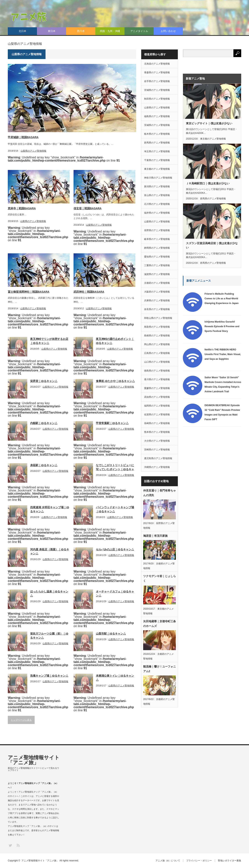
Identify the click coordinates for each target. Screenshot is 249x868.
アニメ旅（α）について (168, 861)
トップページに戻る (21, 720)
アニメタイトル (139, 31)
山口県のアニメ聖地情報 (157, 362)
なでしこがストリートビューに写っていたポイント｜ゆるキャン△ (115, 468)
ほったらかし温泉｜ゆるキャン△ (49, 594)
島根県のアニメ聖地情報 (157, 336)
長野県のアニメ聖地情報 (157, 230)
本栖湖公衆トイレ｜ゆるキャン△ (115, 678)
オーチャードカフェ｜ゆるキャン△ (115, 594)
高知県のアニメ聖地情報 (157, 397)
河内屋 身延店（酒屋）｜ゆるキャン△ (50, 551)
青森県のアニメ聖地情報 (157, 72)
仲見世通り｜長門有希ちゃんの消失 (160, 493)
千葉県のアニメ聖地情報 (157, 160)
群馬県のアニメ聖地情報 (157, 143)
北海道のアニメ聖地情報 (157, 64)
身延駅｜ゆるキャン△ (44, 465)
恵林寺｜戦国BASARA (22, 208)
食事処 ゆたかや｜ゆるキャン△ (115, 381)
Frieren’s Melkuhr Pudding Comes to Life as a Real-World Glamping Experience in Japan (222, 299)
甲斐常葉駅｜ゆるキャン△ (112, 423)
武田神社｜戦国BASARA (89, 292)
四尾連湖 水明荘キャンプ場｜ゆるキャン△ (50, 509)
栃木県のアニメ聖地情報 (157, 134)
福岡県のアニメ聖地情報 (157, 406)
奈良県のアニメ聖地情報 (157, 309)
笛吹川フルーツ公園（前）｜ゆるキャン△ (49, 636)
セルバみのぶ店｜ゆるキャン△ (115, 549)
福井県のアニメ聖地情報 (157, 213)
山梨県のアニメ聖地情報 (33, 151)
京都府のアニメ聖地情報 (157, 283)
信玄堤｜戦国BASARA (88, 208)
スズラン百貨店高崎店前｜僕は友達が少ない (212, 245)
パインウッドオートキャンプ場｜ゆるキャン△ (115, 509)
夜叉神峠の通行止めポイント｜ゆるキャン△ (115, 341)
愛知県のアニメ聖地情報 (157, 257)
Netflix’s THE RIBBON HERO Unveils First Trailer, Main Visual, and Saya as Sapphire (223, 354)
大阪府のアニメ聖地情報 (157, 292)
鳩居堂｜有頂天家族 (155, 536)
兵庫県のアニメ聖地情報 (157, 301)
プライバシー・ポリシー (199, 861)
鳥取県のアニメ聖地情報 (157, 327)
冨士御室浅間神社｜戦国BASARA (29, 292)
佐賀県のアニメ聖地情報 (157, 415)
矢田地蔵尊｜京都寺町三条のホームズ (160, 624)
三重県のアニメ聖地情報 (157, 265)
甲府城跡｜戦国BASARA (23, 137)
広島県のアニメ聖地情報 (157, 353)
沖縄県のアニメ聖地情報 (157, 467)
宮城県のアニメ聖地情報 (157, 90)
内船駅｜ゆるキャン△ (44, 423)
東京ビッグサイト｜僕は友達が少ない (209, 123)
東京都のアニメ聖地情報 (157, 169)
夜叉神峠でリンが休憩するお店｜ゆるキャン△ (49, 341)
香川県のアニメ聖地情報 (157, 379)
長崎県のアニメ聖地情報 (157, 423)
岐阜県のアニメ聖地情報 (157, 239)
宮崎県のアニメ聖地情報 (157, 450)
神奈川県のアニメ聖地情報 (158, 178)
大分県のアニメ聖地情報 (157, 441)
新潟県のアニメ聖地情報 (157, 187)
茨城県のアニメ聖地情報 (157, 125)
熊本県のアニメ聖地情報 (157, 432)
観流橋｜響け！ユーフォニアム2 (160, 669)
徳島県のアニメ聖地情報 (157, 371)
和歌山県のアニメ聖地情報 (158, 318)
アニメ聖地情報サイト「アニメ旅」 (34, 760)
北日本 (22, 31)
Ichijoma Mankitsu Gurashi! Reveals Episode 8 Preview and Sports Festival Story (222, 326)
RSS (18, 845)
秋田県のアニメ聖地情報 (157, 99)
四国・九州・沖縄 (110, 31)
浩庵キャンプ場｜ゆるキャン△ (49, 676)
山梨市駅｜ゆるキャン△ (111, 634)
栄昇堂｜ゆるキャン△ (44, 381)
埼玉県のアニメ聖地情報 (157, 151)
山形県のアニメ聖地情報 (157, 108)
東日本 (52, 31)
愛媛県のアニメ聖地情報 (157, 388)
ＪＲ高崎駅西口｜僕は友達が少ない (208, 183)
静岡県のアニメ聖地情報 (157, 248)
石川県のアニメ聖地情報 (157, 204)
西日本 (81, 31)
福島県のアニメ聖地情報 (157, 116)
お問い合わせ (168, 31)
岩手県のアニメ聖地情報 (157, 81)
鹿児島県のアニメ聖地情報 (158, 458)
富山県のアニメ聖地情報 (157, 195)
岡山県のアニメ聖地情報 (157, 344)
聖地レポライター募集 (230, 861)
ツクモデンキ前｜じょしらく (160, 578)
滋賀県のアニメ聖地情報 (157, 274)
